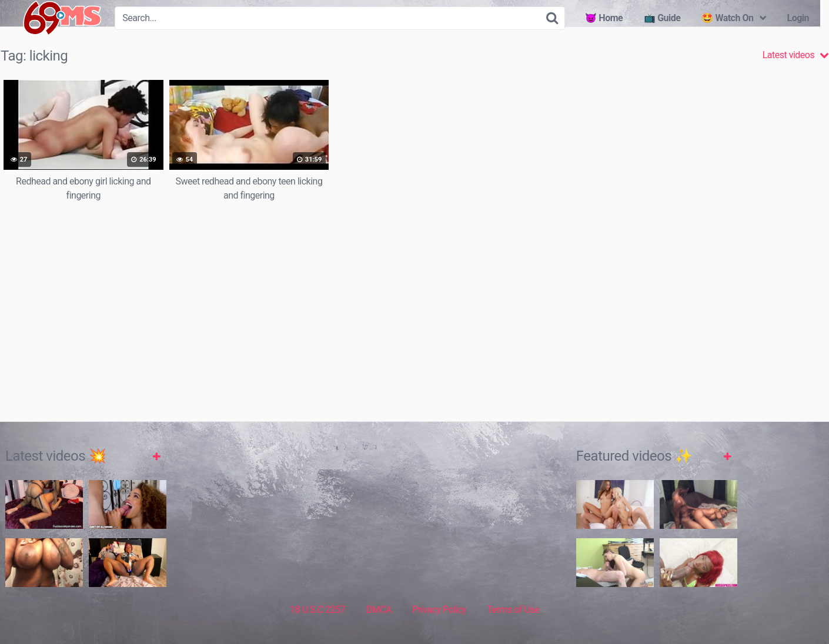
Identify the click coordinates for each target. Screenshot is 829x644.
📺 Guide (662, 18)
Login (798, 18)
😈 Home (604, 18)
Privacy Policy (439, 610)
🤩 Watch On (727, 18)
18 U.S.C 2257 (317, 610)
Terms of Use (513, 610)
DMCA (379, 610)
